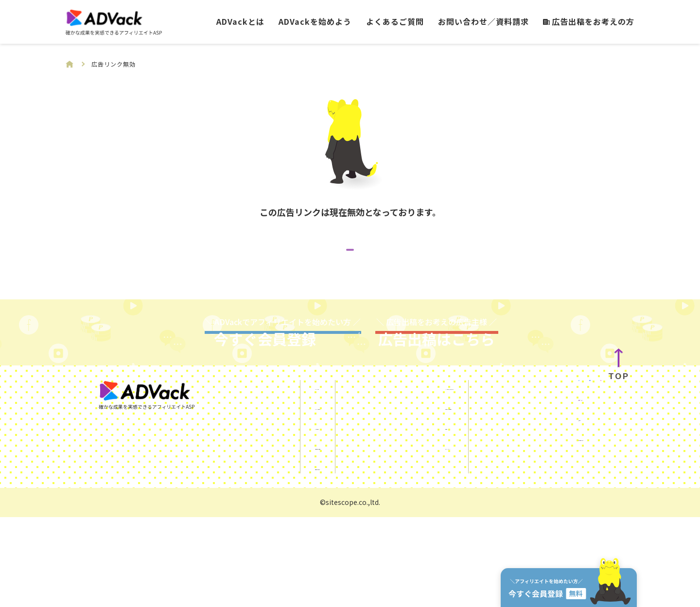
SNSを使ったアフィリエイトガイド (411, 476)
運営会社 (525, 530)
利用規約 (364, 516)
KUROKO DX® (534, 510)
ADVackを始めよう (315, 21)
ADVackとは (240, 21)
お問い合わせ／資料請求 (483, 21)
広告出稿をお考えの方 (589, 21)
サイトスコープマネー (548, 550)
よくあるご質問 (395, 21)
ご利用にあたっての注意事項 (399, 496)
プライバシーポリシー (387, 536)
